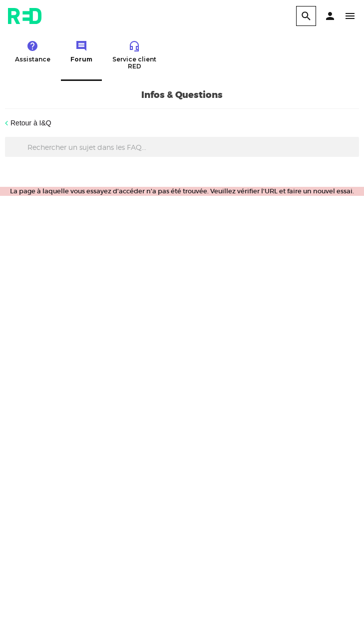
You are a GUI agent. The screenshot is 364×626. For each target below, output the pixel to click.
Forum (81, 51)
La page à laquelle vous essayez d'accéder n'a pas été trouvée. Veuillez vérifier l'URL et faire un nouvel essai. (182, 191)
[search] (306, 16)
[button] (330, 16)
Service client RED (134, 55)
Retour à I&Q (31, 123)
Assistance (33, 51)
